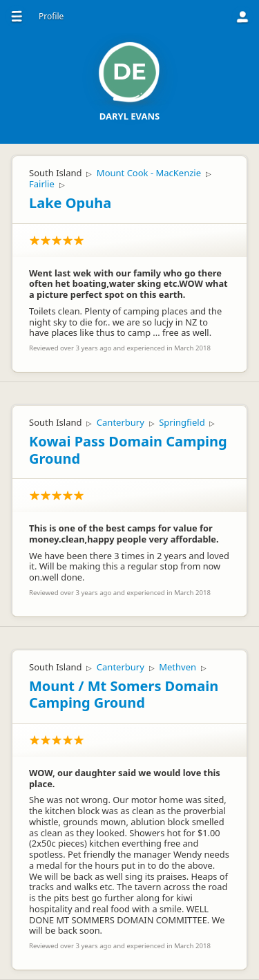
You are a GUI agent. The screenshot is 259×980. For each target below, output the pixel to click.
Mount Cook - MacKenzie (149, 173)
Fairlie (42, 184)
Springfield (182, 422)
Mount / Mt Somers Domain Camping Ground (124, 695)
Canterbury (121, 422)
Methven (178, 667)
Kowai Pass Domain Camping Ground (128, 450)
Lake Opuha (70, 203)
